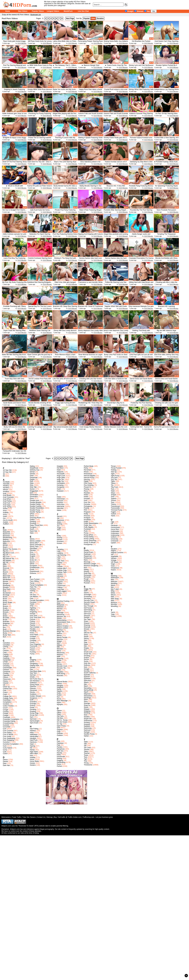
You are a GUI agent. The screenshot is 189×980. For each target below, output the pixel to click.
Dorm (32, 499)
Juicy (59, 530)
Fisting (32, 621)
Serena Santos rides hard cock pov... (90, 259)
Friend (32, 650)
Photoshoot (88, 474)
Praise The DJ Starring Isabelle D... (40, 139)
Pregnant (87, 512)
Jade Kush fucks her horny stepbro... (40, 211)
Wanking (114, 576)
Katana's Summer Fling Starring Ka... (141, 115)
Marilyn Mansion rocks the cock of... (116, 428)
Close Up (6, 687)
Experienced (34, 571)
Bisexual (6, 568)
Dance (5, 760)
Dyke (32, 533)
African (5, 490)
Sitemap (50, 817)
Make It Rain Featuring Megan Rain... (90, 211)
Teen (86, 757)
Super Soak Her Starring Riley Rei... (15, 332)
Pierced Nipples (90, 476)
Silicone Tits (88, 633)
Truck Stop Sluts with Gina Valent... (15, 380)
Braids (5, 608)
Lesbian (60, 566)
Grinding (33, 709)
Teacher (87, 753)
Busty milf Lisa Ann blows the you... (14, 428)
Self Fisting (88, 610)
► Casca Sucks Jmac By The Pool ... (116, 66)
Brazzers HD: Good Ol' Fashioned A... (90, 307)
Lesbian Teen (62, 572)
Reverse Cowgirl (90, 564)
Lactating (60, 549)
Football (33, 637)
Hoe (31, 755)
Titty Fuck (114, 487)
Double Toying (35, 512)
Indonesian (61, 499)
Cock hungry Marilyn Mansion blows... (90, 428)
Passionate (61, 757)
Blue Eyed (7, 589)
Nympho (60, 704)
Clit (4, 685)
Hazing (32, 746)
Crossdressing (8, 723)
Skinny (86, 639)
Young (113, 616)
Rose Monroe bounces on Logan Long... (90, 356)
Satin (86, 591)
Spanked (87, 679)
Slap (85, 642)
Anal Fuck (7, 503)
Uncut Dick (115, 529)
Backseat (6, 536)
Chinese (6, 670)
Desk (32, 476)
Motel (59, 670)
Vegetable (114, 556)
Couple (6, 713)
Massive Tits (61, 616)
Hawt (32, 744)
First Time (34, 616)
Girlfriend (33, 683)
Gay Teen (33, 673)
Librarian (60, 576)
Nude (59, 693)
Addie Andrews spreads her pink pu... (14, 235)
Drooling (33, 523)
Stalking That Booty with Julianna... (141, 332)
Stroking (87, 713)
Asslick (5, 522)
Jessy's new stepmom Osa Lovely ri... (116, 332)
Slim (85, 646)
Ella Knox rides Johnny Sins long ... (166, 356)
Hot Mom (60, 468)
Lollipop (60, 588)
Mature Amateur (63, 626)
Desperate (34, 478)
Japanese (60, 520)
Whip (113, 591)
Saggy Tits (88, 589)
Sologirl (87, 669)
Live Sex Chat (83, 11)
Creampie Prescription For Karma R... (141, 259)
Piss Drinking (89, 485)
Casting (6, 654)
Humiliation (61, 483)
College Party (8, 698)
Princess (87, 516)
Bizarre (6, 572)
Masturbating (62, 620)
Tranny (113, 504)
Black (5, 574)
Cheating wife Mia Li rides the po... (166, 283)
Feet (32, 598)
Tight (113, 474)
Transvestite (115, 508)
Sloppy (86, 648)
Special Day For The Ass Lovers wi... (40, 307)
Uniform (114, 537)
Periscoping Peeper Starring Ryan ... (90, 42)
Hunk (59, 489)
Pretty (86, 514)
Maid (59, 603)
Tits (112, 485)
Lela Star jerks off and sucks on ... (65, 379)
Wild (112, 601)
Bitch (5, 570)
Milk (58, 647)
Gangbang (34, 664)
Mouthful (60, 672)
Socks (86, 661)
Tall (85, 746)
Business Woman (9, 631)
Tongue (113, 495)
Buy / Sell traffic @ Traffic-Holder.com (68, 817)
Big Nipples (7, 561)
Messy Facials (62, 637)
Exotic (32, 569)
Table (86, 742)
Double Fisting (35, 504)
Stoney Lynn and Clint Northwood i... (141, 66)
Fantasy (33, 589)
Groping (33, 711)
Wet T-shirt (115, 589)
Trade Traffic (17, 817)
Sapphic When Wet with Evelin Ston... (116, 307)
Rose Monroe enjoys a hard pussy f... (65, 356)
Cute (5, 752)
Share (86, 621)
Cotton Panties (8, 706)
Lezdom (60, 574)
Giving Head (34, 685)
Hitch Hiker (34, 754)
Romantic (87, 577)
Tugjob (113, 512)
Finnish (33, 614)
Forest (32, 642)
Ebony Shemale (36, 545)
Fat (31, 593)
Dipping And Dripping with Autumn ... (90, 235)
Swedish (87, 726)
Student (87, 717)
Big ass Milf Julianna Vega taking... (166, 332)
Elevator (33, 550)
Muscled (60, 676)
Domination (34, 495)
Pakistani (60, 743)
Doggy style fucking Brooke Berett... (65, 404)
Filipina (32, 610)
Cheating (6, 666)
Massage (60, 613)
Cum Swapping (8, 740)
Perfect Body (89, 466)
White (113, 593)
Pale (59, 745)
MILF (59, 643)
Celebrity (6, 658)
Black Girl (6, 578)
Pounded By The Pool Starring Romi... (141, 211)
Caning (6, 647)
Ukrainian (114, 526)
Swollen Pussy (89, 734)
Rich (85, 568)
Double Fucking (36, 506)
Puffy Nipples (89, 527)
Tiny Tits (114, 480)
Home (8, 11)
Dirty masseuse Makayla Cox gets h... (141, 307)
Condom (6, 704)
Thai (85, 761)
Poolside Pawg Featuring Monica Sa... (141, 187)
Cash (5, 652)
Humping (60, 485)
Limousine (61, 580)
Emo (32, 552)
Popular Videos (38, 11)
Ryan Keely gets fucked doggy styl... (14, 42)
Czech (5, 754)
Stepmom (87, 694)
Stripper (87, 709)
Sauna (86, 593)
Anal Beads (7, 495)
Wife (112, 597)
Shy (85, 631)
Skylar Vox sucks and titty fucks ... (65, 89)
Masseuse (61, 615)
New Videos (23, 11)
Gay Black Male (36, 671)
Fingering (33, 612)
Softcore (87, 665)
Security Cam (89, 600)
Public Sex (88, 525)
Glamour (33, 686)
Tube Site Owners (29, 817)
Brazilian (6, 610)
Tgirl (85, 759)
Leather (60, 563)
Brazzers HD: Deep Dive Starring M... (65, 307)
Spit (85, 684)
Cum (5, 729)
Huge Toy (60, 481)
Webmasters (6, 817)
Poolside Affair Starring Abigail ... (116, 210)
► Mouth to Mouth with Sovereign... (14, 187)
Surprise (87, 724)
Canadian (6, 645)
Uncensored (115, 527)
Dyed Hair (34, 531)
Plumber (87, 493)
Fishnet (33, 619)
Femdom (33, 602)
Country (6, 712)
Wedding (114, 583)
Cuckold (6, 725)
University (114, 539)
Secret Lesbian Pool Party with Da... (40, 380)
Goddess (33, 694)
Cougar (6, 710)
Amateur (6, 492)
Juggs (59, 528)
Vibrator (114, 558)
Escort (32, 562)
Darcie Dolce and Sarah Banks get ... (141, 380)
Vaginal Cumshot (117, 553)
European (33, 566)
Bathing (6, 539)
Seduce (87, 604)
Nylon (59, 703)
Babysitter (7, 532)
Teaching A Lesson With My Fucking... (65, 139)
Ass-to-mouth (8, 520)
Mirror (59, 651)
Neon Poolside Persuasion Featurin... (166, 211)
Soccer (86, 659)
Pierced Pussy (89, 478)
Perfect (59, 766)
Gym (32, 717)
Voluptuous (115, 568)
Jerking (60, 524)
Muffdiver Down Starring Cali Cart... (40, 332)
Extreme (33, 573)
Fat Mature (34, 596)
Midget (59, 641)
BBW (5, 543)
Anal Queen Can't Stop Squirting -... (166, 42)
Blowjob (6, 587)
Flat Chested (35, 627)
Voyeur (113, 570)
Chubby (6, 673)
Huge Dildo (61, 478)
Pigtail (86, 481)
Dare (5, 763)
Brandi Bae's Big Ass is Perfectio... (116, 404)
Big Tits (6, 562)
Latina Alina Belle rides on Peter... (65, 41)
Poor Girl (87, 502)
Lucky (59, 595)
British (5, 616)
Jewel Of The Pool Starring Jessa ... (14, 163)
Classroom (7, 679)
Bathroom (6, 541)
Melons (60, 634)
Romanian (88, 575)
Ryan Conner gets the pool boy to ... (40, 356)
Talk (85, 744)
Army (5, 514)
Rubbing (87, 581)
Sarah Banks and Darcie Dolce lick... (14, 404)
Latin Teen (61, 561)
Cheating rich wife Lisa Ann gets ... (166, 404)
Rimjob (86, 571)
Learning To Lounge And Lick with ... (40, 428)
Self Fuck (87, 612)
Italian (59, 510)
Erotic (32, 558)
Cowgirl (6, 715)
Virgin (113, 564)
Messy (59, 635)
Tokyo (113, 493)
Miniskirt (60, 649)
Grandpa (33, 704)
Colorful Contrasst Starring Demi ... (40, 259)
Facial (32, 583)
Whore (113, 595)
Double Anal (34, 500)
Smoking (87, 656)
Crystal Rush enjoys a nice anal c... (116, 90)
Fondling (33, 631)
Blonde (5, 581)
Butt (4, 637)
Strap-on (87, 705)
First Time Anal (35, 617)
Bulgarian (6, 623)
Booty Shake (8, 603)
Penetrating (61, 762)
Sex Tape (87, 619)
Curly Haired (8, 748)
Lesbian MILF (62, 568)
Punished (87, 529)
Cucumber (7, 727)
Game (32, 662)
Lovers (59, 593)
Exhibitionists (35, 568)
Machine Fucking (63, 601)
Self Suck (87, 614)
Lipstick (60, 584)
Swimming (88, 728)
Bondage (6, 595)
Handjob (33, 738)
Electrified (34, 549)
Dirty (32, 485)
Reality (86, 550)
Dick (31, 481)
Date (93, 18)
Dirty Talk (33, 487)
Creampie (6, 717)
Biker (5, 564)
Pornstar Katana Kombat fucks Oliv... (141, 139)
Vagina (113, 551)
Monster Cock (62, 666)
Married (60, 609)
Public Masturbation (91, 523)
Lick (58, 578)
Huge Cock (61, 476)
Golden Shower (36, 696)
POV (86, 510)
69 (4, 476)
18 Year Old (7, 470)
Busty (5, 633)
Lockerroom (61, 586)
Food (32, 633)
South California (90, 673)
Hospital (60, 466)
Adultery (6, 486)
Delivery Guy (35, 470)
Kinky (59, 536)
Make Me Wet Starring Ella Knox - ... (15, 356)
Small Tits (87, 654)
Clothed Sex (7, 689)
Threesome (88, 765)
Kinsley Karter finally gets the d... (116, 138)
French (32, 648)
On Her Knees (62, 722)
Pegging (60, 760)
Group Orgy (34, 713)
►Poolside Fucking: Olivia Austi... (166, 162)
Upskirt (113, 543)
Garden (33, 667)
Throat (113, 466)
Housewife (61, 474)
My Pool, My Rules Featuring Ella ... (14, 283)
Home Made (34, 761)
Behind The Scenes (10, 549)
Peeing (59, 758)
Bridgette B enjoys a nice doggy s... (15, 139)
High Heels (34, 752)
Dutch (32, 529)
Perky (86, 468)
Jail (58, 518)
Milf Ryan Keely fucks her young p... (40, 42)
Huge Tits (60, 480)
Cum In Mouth (8, 735)
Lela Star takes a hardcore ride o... (116, 380)
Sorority (87, 671)
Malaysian (61, 605)
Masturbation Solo (64, 622)
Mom (59, 662)
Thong (86, 763)
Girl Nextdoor (35, 681)
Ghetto (32, 677)
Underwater (115, 531)
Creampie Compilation (11, 719)
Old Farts (60, 716)
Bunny (5, 625)
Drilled (32, 520)
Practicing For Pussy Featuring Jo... (40, 115)
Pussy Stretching (90, 541)
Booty (5, 601)
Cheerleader (7, 668)
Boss (5, 604)
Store (86, 700)
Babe (5, 530)
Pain (59, 741)
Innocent (60, 501)
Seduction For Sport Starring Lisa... (40, 235)
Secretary (87, 598)
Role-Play (87, 573)
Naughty (60, 685)
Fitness (33, 623)
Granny (33, 706)
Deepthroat (34, 468)
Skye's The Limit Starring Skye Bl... (65, 163)
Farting (32, 591)
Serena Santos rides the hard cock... (116, 259)
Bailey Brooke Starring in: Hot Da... (90, 187)
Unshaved (115, 541)
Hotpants (60, 472)
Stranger (87, 703)
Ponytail (87, 499)
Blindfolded (7, 580)
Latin (59, 559)
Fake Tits (33, 587)
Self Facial (88, 608)
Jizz (58, 526)
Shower (87, 629)
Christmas (7, 672)
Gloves (32, 692)
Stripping (87, 711)
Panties (60, 747)
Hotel (59, 470)
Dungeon (33, 527)
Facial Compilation (37, 585)
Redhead (87, 554)
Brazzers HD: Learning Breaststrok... (166, 307)
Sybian (86, 736)
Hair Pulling (34, 729)
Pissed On (88, 487)
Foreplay (33, 640)
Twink (113, 516)
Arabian (6, 512)
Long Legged (62, 591)
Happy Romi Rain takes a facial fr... (90, 90)
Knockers (60, 541)
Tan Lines (87, 748)
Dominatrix (34, 497)
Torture (113, 500)
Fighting (33, 608)
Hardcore (33, 742)
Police (86, 495)
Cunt (5, 746)
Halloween (34, 735)
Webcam (114, 581)
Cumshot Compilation (11, 744)
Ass (4, 518)
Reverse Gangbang (91, 566)
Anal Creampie (8, 497)
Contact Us (41, 817)
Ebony (32, 539)
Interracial (60, 507)
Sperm (86, 682)
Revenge (87, 562)
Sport (86, 686)
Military (59, 645)
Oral (58, 728)
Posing (86, 508)
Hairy (32, 733)
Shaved (87, 623)
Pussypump (88, 544)
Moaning (60, 658)
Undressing (115, 535)
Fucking (33, 652)
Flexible (33, 629)
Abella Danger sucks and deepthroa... (141, 235)
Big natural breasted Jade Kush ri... (65, 428)
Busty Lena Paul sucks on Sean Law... (116, 356)
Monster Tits (61, 668)
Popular (87, 18)
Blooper (6, 583)
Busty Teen (7, 635)
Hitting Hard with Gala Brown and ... (141, 283)
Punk (86, 531)
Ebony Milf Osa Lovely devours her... (65, 332)
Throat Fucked (116, 468)
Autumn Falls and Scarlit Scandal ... (91, 115)
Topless (114, 499)
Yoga (113, 614)
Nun (58, 697)
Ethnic (32, 564)
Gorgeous (34, 698)
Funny (32, 654)
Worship (114, 604)
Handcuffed (34, 736)
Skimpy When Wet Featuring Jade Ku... (141, 90)
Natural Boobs (62, 682)
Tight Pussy (115, 476)
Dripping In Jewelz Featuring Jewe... (14, 90)
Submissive (88, 721)
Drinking (33, 522)
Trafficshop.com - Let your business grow (98, 817)
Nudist (59, 695)
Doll (31, 493)
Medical (60, 630)
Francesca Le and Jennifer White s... (90, 283)
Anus (5, 511)
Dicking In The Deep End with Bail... (65, 259)
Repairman (88, 556)
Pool (85, 500)
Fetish (32, 604)
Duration (100, 18)
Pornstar (87, 504)
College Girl (7, 696)
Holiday (33, 757)
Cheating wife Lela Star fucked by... (91, 380)
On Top (59, 724)
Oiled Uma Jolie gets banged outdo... (65, 283)
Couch (5, 708)
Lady (59, 551)
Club (5, 691)
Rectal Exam (89, 552)
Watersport (115, 578)
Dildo (32, 483)
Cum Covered (8, 731)
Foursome (34, 646)
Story (86, 701)
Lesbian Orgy (62, 570)
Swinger (87, 732)
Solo (85, 667)
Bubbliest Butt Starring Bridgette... (40, 282)
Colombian (7, 700)
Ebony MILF (34, 543)
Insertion (60, 503)
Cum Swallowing (9, 738)
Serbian (87, 617)
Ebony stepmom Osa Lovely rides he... (90, 332)
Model (59, 660)
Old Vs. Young (62, 720)
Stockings (87, 698)
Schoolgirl (87, 595)
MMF (59, 657)
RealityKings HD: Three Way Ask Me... (91, 404)
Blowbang (7, 585)
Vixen (113, 566)
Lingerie (60, 582)
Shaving (87, 625)
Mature (59, 624)
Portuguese (88, 506)
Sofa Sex (87, 663)
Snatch (86, 658)
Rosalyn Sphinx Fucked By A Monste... (166, 66)
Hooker (33, 763)
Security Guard (89, 602)
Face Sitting (34, 581)
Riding (86, 569)
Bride (5, 614)
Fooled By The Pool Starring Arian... (141, 404)
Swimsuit (87, 730)
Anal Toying (7, 507)
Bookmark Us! (36, 15)
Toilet (113, 491)
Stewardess (88, 696)
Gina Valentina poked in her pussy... (90, 163)
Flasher (33, 625)
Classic (6, 677)
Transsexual (115, 506)
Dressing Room (36, 518)
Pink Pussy (88, 483)
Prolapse (87, 518)
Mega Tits (60, 632)
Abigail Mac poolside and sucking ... (116, 235)
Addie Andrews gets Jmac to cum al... (14, 115)
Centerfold (7, 660)
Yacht (113, 612)
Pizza (86, 491)
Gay (147, 11)
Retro (86, 560)
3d (4, 474)
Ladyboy (60, 553)
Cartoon (6, 650)
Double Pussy (35, 510)
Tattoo (86, 751)
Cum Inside (7, 736)
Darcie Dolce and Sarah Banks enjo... (166, 380)
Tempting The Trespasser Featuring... (166, 235)
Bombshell (7, 593)
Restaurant (88, 558)
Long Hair (60, 589)
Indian (59, 497)
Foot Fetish (34, 635)
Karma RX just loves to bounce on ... (166, 428)
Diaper (32, 480)
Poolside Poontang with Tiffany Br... (14, 307)
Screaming (88, 596)
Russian (87, 583)
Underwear (115, 533)
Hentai (32, 750)
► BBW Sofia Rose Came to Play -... (40, 66)
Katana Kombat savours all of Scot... (116, 163)
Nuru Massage (62, 701)
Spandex (87, 675)
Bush (5, 629)
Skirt (85, 640)
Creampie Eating (9, 721)
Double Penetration (37, 508)
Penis (59, 764)
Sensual (87, 616)
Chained (6, 664)
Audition (6, 524)
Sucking (87, 723)
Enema (32, 554)
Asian (5, 516)
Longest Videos (53, 11)
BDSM (5, 545)
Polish (86, 497)
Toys (113, 502)
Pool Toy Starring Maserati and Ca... (14, 66)
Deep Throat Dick (36, 525)
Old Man (60, 718)
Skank (86, 637)
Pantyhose (61, 749)
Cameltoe (6, 643)
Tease (86, 755)
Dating (32, 466)
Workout (114, 603)
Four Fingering (35, 644)
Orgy (59, 731)
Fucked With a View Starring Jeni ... (166, 139)
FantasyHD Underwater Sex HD (14, 451)
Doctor (32, 489)
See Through (89, 606)
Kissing (60, 538)
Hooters (33, 765)
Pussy (86, 533)
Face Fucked (35, 579)
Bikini (5, 566)
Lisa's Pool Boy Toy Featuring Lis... (14, 259)
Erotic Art (33, 560)
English (33, 556)
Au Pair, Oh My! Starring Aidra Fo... (166, 115)
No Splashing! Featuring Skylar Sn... (166, 187)
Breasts (6, 612)
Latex (59, 557)
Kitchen (60, 539)
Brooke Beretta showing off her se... (40, 404)
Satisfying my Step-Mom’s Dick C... (141, 163)
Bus (4, 627)
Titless (113, 483)
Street (86, 707)
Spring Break (89, 690)
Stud (86, 715)
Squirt (86, 692)
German (33, 675)
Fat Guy (33, 595)
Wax (112, 580)
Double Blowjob (36, 502)
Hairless (33, 731)
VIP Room (115, 562)
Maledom (60, 607)
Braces (5, 606)
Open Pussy (61, 726)
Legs (59, 565)
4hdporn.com (15, 829)
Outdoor (60, 735)
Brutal (5, 620)
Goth (32, 700)
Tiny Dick (114, 478)
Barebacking (8, 538)
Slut (85, 650)
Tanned (87, 750)
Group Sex (34, 715)
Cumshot (6, 742)
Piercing (87, 480)
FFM (32, 606)
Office (59, 712)
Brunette (6, 618)
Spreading (88, 688)
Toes (113, 489)
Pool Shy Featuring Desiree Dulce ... (65, 235)
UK (112, 524)
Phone (86, 472)
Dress (32, 516)
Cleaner (6, 683)
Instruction (61, 505)
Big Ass (6, 551)
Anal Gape (7, 505)
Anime (5, 509)
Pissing (87, 489)
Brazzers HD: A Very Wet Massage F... (116, 187)
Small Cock (88, 652)
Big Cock (6, 557)
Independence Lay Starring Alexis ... (166, 90)
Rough (86, 579)
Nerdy (59, 689)
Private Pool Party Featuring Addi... (65, 211)
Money (59, 664)
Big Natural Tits (8, 559)
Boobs (5, 597)
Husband (60, 491)
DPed (32, 514)
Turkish (113, 514)
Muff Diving (61, 674)
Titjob (113, 481)
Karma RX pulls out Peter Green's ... (40, 187)
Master (59, 618)
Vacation (114, 549)
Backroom (7, 534)
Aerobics (6, 488)
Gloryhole (33, 690)
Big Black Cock (8, 553)
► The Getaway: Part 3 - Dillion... (65, 65)
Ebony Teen (34, 547)
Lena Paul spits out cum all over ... (141, 356)
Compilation (7, 702)
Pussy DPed (88, 535)
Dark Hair (6, 765)
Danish (5, 762)
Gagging (33, 660)
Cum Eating (7, 733)
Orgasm (60, 730)
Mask (59, 611)
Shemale (139, 11)
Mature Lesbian (63, 628)
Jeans (59, 522)
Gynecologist (35, 721)
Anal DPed (7, 499)
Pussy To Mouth (90, 542)
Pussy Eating (89, 537)
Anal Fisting (7, 501)
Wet (112, 587)
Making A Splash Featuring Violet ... (90, 139)
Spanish (87, 677)
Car (4, 649)
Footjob (33, 639)
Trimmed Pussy (117, 510)
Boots (5, 599)
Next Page (70, 18)
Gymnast (33, 719)
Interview (60, 508)
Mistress (60, 655)
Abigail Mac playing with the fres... (65, 114)
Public (86, 522)
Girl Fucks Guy (35, 679)
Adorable (6, 484)
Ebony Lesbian (35, 541)
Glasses (33, 688)
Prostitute (87, 520)
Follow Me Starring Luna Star (116, 282)
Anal (5, 493)
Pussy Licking (89, 539)
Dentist (32, 474)
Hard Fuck (34, 740)
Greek (32, 708)
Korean (60, 543)
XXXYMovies (22, 43)
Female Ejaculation (37, 600)
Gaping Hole (34, 666)
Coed (5, 694)
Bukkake (6, 622)
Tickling (114, 470)
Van (112, 554)
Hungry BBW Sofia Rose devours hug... (40, 90)
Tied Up (114, 472)
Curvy (5, 750)
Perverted (87, 470)
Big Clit (6, 555)
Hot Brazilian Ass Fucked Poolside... (141, 42)
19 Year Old (7, 472)
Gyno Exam (34, 723)
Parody (59, 753)
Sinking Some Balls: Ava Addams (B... (116, 42)
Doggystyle (34, 491)
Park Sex (60, 751)
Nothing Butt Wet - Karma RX (141, 427)
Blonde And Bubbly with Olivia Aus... (166, 259)
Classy (5, 681)
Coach (5, 693)
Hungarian (61, 487)
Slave (86, 644)
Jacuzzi (60, 516)
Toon (113, 497)
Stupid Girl (88, 719)
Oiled (59, 714)
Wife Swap (115, 599)
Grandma (33, 702)
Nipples (60, 691)
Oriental (60, 733)
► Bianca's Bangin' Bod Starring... (90, 66)
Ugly (112, 522)
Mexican (60, 639)
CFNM (5, 662)
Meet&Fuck (68, 11)
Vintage (114, 560)
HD (31, 748)
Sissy (86, 635)
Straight (129, 11)
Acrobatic (6, 482)
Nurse (59, 699)
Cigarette (6, 675)
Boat (5, 591)
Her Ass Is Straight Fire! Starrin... (14, 210)
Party (59, 755)
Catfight (6, 656)
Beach (5, 547)
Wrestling (114, 606)
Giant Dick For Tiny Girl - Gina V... (40, 162)
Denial (32, 472)
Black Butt (7, 576)
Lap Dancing (61, 555)
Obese (59, 711)
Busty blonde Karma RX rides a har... (65, 187)
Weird (113, 585)
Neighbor (60, 687)
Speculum (87, 681)
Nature (59, 684)
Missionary (61, 653)
